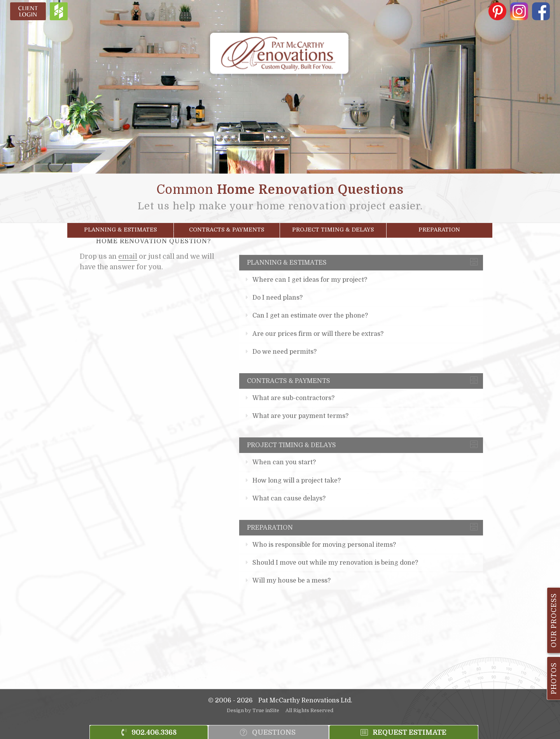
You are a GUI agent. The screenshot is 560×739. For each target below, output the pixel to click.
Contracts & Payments (227, 227)
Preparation (439, 227)
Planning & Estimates (120, 227)
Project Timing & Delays (333, 227)
